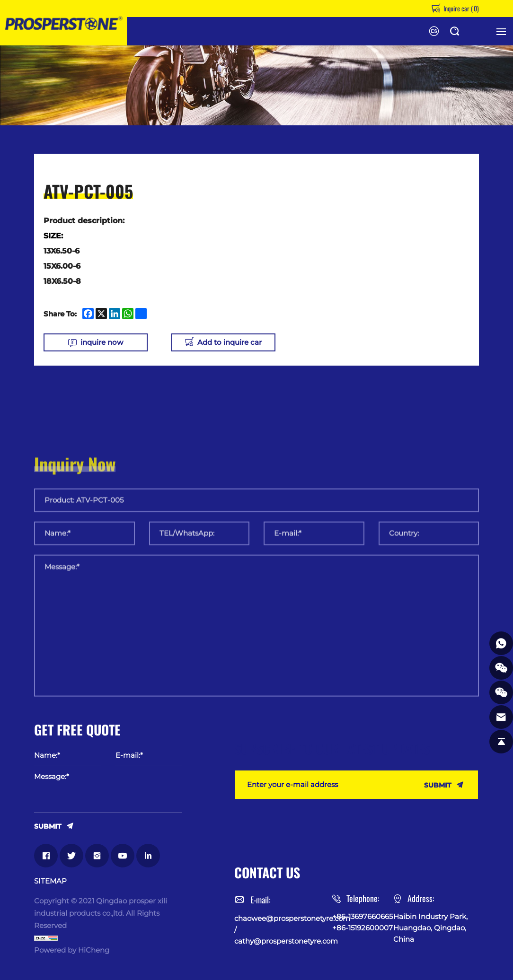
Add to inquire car (230, 342)
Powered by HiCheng (72, 950)
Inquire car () (460, 8)
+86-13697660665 (363, 916)
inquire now (102, 342)
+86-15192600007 (363, 928)
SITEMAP (50, 881)
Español (434, 31)
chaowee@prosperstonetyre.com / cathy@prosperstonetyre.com (283, 930)
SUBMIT (48, 826)
